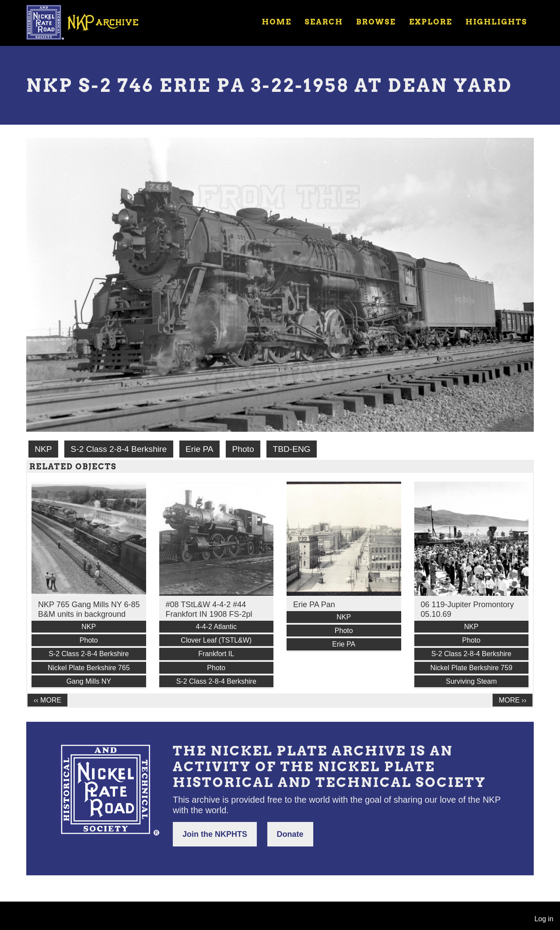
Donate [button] (290, 834)
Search (324, 22)
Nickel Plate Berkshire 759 (471, 668)
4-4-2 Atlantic (216, 627)
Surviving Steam (471, 681)
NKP (43, 449)
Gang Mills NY (89, 681)
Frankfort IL (216, 654)
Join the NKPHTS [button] (215, 834)
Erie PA (199, 449)
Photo (243, 449)
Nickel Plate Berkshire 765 (89, 668)
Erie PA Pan (314, 605)
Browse (376, 22)
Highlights (496, 22)
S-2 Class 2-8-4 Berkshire (119, 449)
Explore (431, 22)
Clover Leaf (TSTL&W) (216, 640)
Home (276, 22)
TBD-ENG (291, 449)
